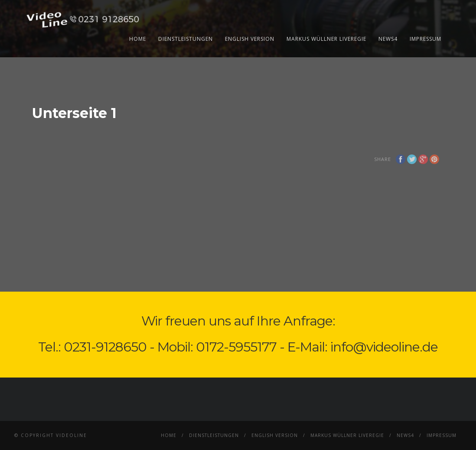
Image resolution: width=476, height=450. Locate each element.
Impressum (425, 39)
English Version (250, 39)
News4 (388, 39)
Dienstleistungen (186, 39)
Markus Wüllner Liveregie (326, 39)
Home (138, 39)
